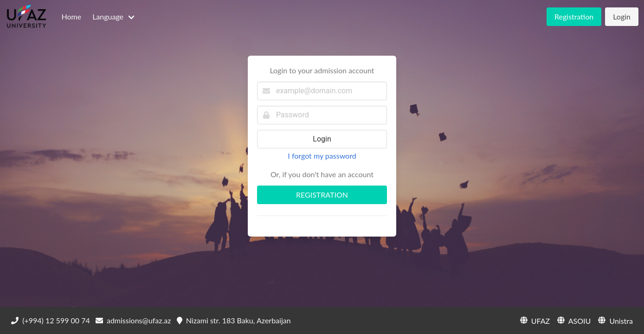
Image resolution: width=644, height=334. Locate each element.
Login (622, 16)
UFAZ (534, 320)
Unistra (615, 320)
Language (108, 16)
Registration (574, 16)
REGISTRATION (322, 195)
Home (71, 16)
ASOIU (573, 320)
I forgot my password (322, 156)
